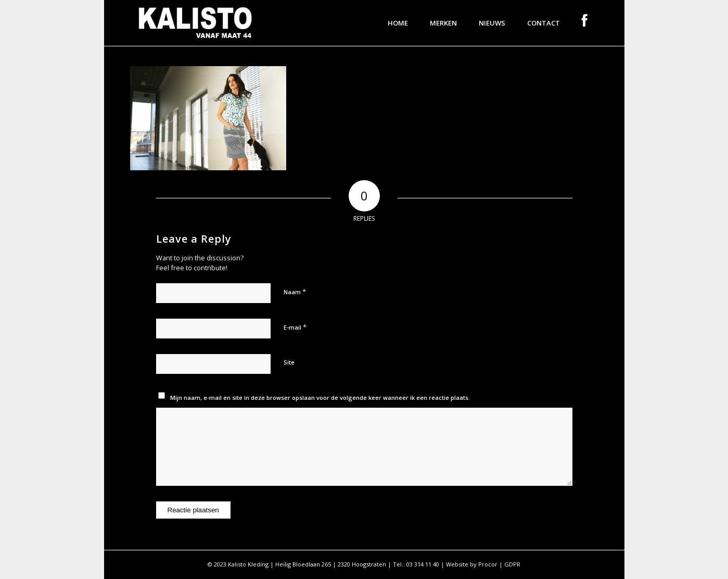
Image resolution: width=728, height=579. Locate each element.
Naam (295, 292)
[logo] (195, 23)
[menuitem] (398, 23)
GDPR (512, 564)
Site (289, 362)
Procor (488, 564)
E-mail (295, 327)
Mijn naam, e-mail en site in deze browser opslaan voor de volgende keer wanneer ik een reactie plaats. (320, 398)
